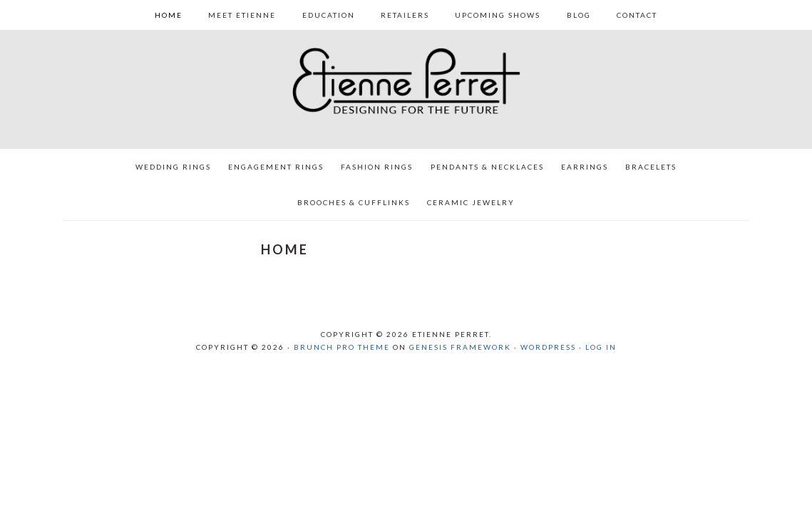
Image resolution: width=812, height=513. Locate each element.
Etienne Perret (406, 83)
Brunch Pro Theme (342, 347)
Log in (601, 347)
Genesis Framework (460, 347)
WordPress (548, 347)
